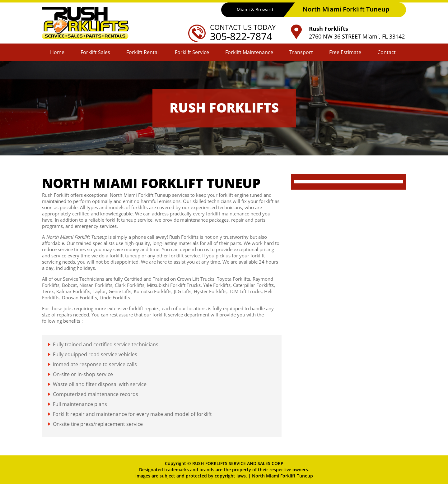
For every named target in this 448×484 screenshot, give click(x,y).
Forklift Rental (142, 52)
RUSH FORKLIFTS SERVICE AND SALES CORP (238, 463)
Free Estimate (345, 52)
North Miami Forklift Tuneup (282, 476)
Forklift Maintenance (249, 52)
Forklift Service (192, 52)
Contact (387, 52)
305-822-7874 (241, 36)
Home (57, 52)
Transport (301, 52)
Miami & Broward (255, 9)
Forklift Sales (95, 52)
